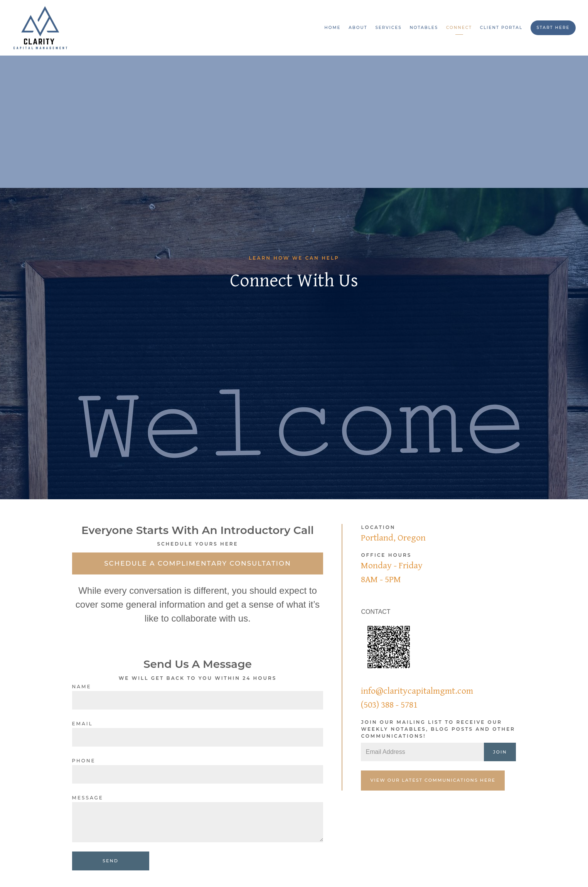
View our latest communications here (433, 780)
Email (83, 724)
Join (500, 752)
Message (88, 798)
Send (110, 861)
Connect (459, 28)
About (358, 28)
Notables (424, 28)
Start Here (553, 28)
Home (332, 28)
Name (82, 687)
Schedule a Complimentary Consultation (198, 563)
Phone (84, 761)
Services (388, 28)
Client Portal (501, 28)
